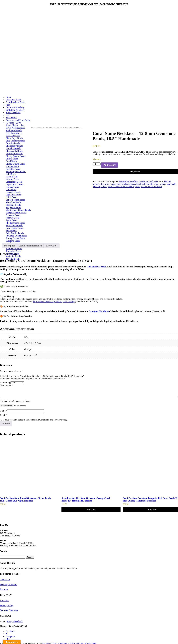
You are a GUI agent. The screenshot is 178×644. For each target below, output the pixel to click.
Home (8, 97)
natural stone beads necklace (121, 186)
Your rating (5, 383)
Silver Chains (12, 125)
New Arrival (11, 118)
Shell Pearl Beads (14, 130)
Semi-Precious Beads (15, 102)
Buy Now (135, 172)
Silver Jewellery (13, 112)
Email (4, 415)
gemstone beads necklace (124, 184)
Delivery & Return (9, 584)
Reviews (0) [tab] (52, 246)
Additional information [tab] (31, 246)
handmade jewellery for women (151, 184)
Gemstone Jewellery (15, 107)
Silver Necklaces (13, 128)
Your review (6, 385)
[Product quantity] (97, 164)
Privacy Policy (7, 605)
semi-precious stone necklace (148, 186)
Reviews (4, 589)
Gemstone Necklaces (149, 181)
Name (4, 411)
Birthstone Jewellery (15, 110)
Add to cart (109, 165)
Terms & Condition (9, 610)
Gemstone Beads (13, 100)
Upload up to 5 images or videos (16, 401)
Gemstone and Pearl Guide (18, 120)
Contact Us (5, 580)
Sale (8, 115)
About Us (4, 601)
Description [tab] (10, 246)
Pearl (8, 105)
